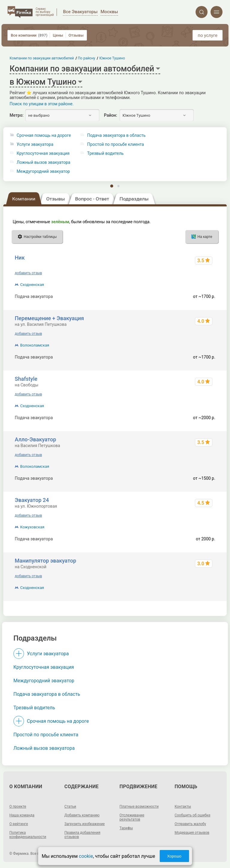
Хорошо (174, 856)
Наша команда (22, 815)
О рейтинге (19, 824)
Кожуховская (32, 527)
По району (87, 58)
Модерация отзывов (192, 833)
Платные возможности (139, 806)
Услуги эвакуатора (35, 144)
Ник (20, 258)
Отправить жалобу (190, 824)
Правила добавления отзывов (82, 835)
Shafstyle (26, 379)
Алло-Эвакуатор (35, 439)
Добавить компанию (82, 815)
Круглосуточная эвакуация (43, 153)
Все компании (29, 35)
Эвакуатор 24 (32, 500)
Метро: (16, 115)
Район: (111, 115)
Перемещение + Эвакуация (49, 318)
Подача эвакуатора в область (47, 694)
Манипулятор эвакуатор (45, 561)
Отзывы (76, 35)
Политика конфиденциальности (28, 835)
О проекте (18, 806)
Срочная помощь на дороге (44, 135)
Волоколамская (35, 345)
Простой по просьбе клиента (46, 735)
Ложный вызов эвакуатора (44, 162)
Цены (58, 35)
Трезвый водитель (34, 708)
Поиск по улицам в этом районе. (42, 104)
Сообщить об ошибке (192, 815)
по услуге (208, 35)
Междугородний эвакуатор (43, 171)
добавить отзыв (28, 273)
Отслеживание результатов (132, 817)
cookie (86, 856)
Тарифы (126, 828)
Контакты (183, 806)
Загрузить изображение (85, 824)
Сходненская (32, 285)
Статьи (70, 806)
